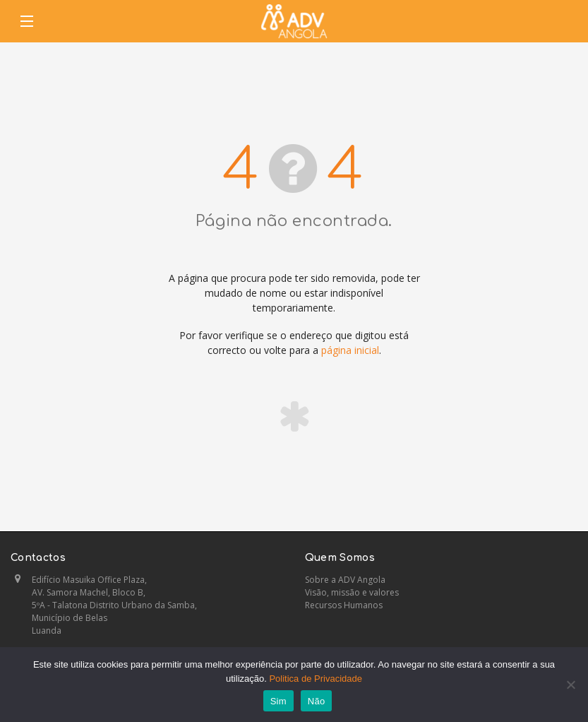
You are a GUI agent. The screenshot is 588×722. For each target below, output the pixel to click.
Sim (278, 701)
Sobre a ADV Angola (345, 580)
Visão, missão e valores (352, 592)
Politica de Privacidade (316, 679)
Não (317, 701)
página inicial (350, 350)
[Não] (570, 685)
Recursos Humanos (344, 605)
